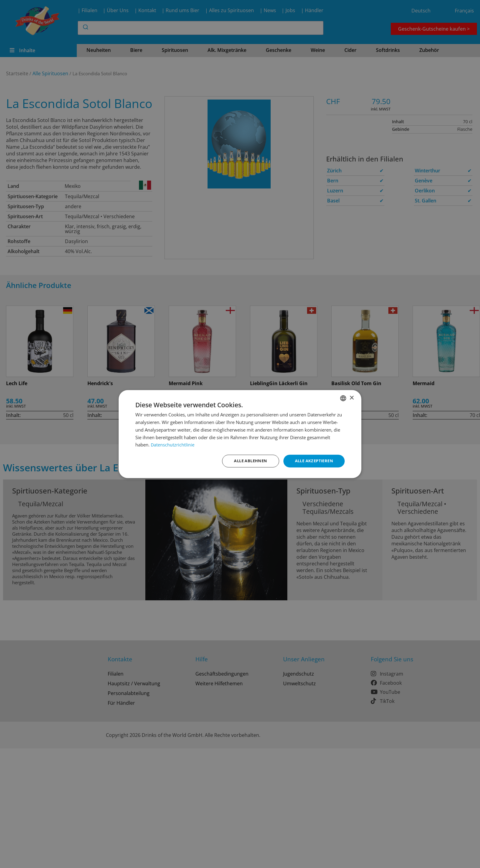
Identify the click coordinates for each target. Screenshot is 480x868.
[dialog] (240, 434)
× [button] (352, 397)
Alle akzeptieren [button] (312, 461)
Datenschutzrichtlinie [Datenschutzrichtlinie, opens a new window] (173, 444)
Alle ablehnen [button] (246, 461)
